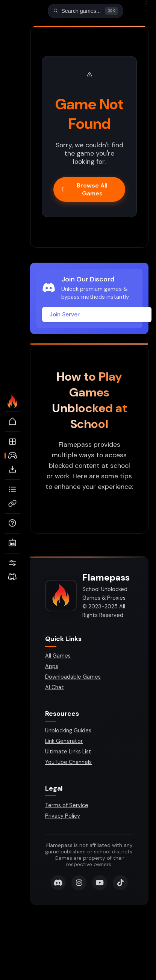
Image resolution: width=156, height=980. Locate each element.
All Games (58, 656)
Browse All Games (85, 190)
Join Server (65, 315)
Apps (52, 667)
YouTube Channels (68, 763)
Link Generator (64, 742)
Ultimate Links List (68, 752)
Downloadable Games (73, 678)
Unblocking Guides (68, 731)
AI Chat (55, 688)
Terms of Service (67, 806)
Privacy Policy (63, 817)
